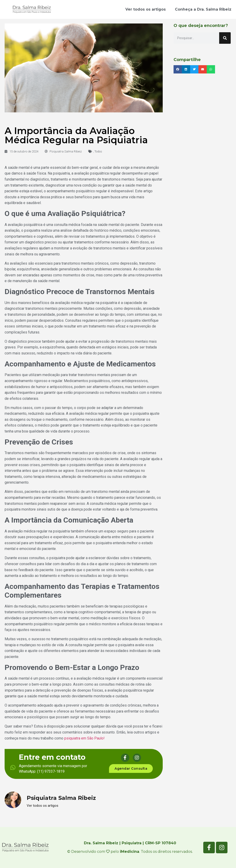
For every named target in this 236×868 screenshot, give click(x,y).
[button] (178, 69)
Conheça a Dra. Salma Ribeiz (203, 9)
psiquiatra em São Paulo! (84, 738)
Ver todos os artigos (146, 9)
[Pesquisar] (225, 38)
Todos (98, 151)
